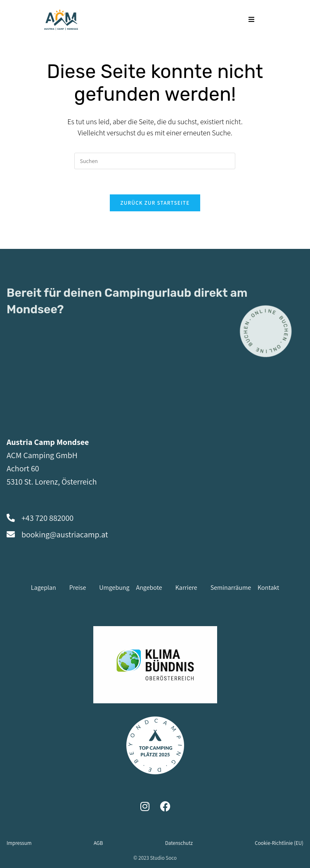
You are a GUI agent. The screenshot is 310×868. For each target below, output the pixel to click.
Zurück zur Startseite (155, 203)
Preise (78, 588)
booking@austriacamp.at (65, 535)
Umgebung (114, 588)
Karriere (186, 588)
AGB (98, 843)
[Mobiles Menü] (252, 20)
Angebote (149, 588)
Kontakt (268, 588)
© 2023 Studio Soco (155, 858)
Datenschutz (179, 843)
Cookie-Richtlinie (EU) (279, 843)
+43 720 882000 (47, 518)
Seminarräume (231, 588)
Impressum (19, 843)
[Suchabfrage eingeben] (155, 161)
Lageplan (44, 588)
